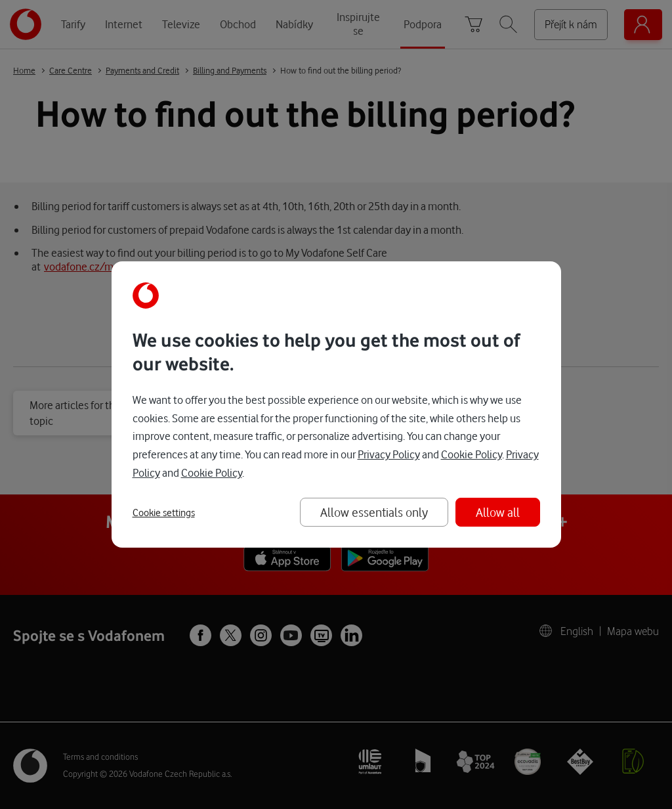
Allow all (498, 512)
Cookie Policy (472, 454)
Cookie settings (164, 513)
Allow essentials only (374, 512)
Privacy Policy (389, 454)
